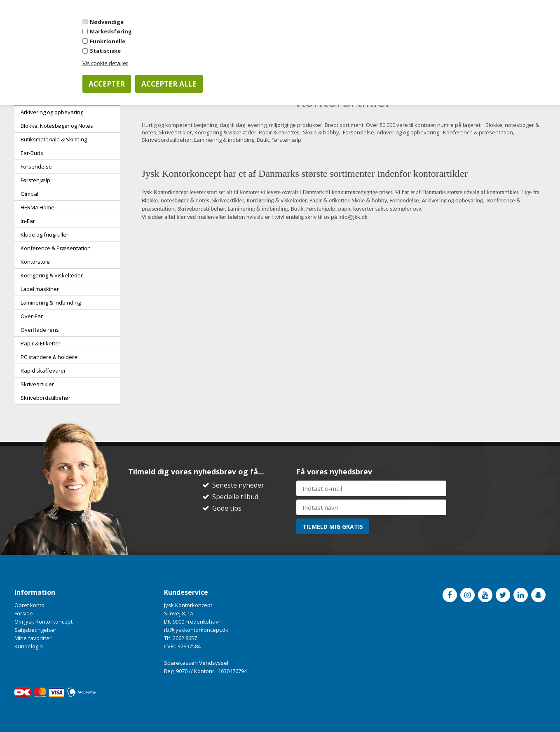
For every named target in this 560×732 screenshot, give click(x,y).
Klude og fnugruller (45, 235)
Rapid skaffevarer (43, 371)
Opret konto (29, 605)
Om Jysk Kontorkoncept (43, 622)
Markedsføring (111, 31)
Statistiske (105, 51)
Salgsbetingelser (35, 630)
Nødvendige (107, 22)
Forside (24, 613)
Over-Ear (32, 316)
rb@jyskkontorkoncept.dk (196, 630)
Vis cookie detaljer (105, 63)
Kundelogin (29, 646)
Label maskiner (40, 289)
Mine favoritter (33, 638)
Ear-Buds (32, 153)
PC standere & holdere (49, 357)
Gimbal (29, 194)
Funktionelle (108, 41)
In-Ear (28, 221)
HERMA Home (37, 207)
